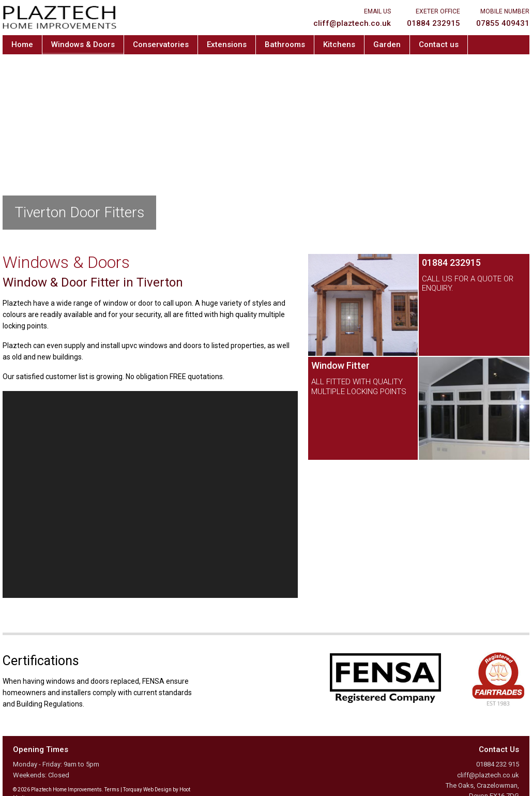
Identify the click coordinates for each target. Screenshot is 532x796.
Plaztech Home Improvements (60, 17)
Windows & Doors (83, 44)
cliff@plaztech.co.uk (488, 775)
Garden (387, 44)
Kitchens (339, 44)
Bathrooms (285, 44)
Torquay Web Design (147, 790)
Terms (112, 790)
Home (22, 44)
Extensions (227, 44)
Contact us (439, 44)
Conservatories (161, 44)
